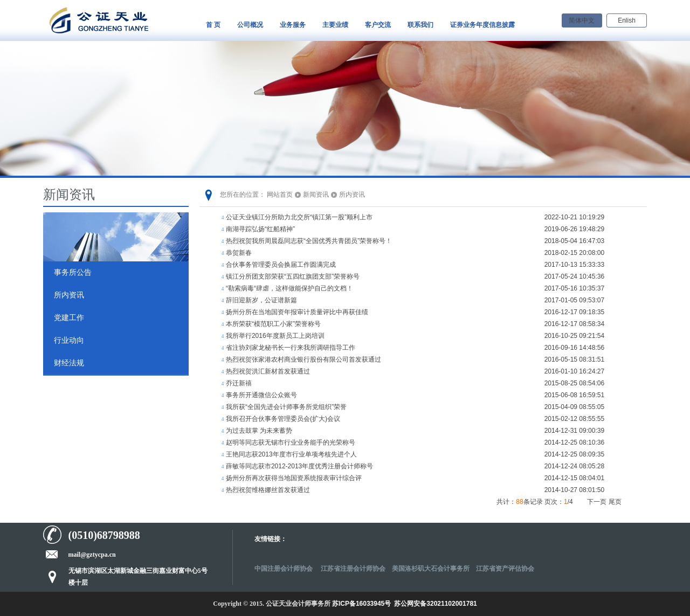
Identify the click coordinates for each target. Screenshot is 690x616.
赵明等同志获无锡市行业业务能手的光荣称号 (291, 442)
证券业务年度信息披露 (482, 25)
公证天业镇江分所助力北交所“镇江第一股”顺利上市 (299, 217)
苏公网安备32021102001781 (435, 604)
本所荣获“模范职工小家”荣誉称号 (273, 324)
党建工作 (69, 318)
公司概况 (250, 25)
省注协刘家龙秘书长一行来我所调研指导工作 (291, 348)
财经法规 (69, 363)
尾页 (615, 502)
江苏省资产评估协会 (505, 569)
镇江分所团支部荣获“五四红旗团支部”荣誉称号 (293, 276)
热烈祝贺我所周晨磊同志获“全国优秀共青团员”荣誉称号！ (309, 241)
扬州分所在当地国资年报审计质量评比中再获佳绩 (297, 312)
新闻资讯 (316, 195)
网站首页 (280, 195)
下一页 (597, 502)
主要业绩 (335, 25)
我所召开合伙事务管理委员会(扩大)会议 (283, 419)
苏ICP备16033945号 (361, 604)
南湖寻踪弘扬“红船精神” (260, 229)
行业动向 (69, 340)
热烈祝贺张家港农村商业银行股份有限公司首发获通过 (303, 359)
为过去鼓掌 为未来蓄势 (259, 431)
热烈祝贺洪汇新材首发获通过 (268, 371)
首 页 (213, 25)
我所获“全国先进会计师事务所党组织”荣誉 (286, 407)
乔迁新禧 (239, 383)
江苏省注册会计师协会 (353, 569)
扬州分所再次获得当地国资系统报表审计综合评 (294, 478)
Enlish (627, 20)
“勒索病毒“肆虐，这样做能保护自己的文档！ (289, 288)
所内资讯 (69, 295)
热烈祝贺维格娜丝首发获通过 (268, 490)
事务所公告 (73, 272)
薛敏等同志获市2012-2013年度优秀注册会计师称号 (299, 466)
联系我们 (420, 25)
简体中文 (582, 20)
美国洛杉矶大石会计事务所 (431, 569)
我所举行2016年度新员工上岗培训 (275, 336)
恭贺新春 (239, 253)
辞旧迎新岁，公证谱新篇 (261, 300)
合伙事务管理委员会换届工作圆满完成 (281, 265)
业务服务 (293, 25)
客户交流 (378, 25)
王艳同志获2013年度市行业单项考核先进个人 (291, 454)
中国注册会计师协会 (284, 569)
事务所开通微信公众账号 (261, 395)
